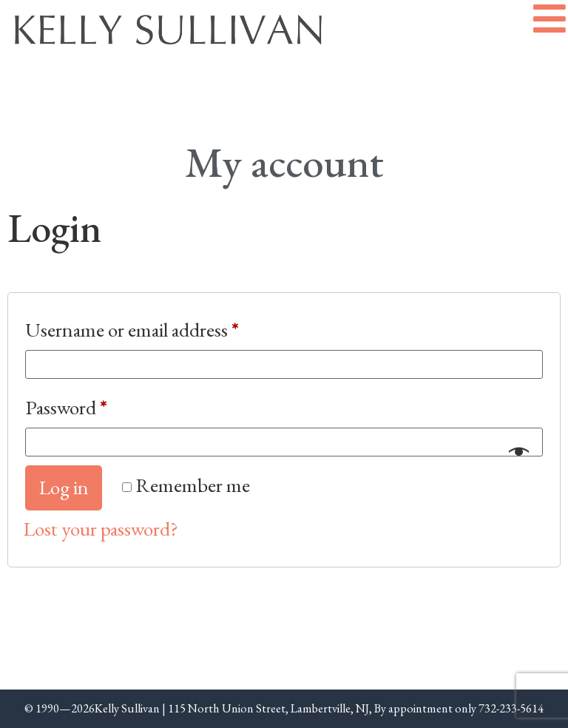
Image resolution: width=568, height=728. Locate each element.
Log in (64, 487)
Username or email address (168, 326)
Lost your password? (101, 529)
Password (102, 404)
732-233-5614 (511, 708)
